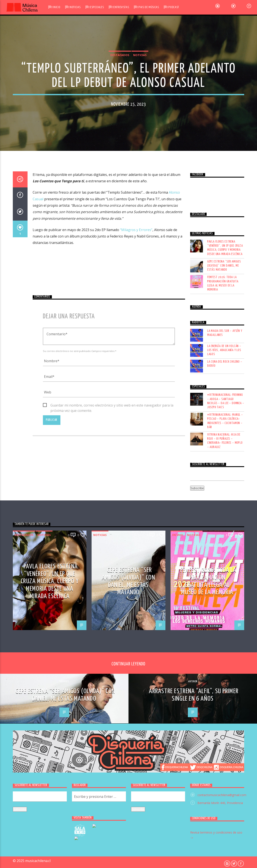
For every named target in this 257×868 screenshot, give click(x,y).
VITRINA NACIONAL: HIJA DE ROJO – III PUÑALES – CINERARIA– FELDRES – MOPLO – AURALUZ (225, 684)
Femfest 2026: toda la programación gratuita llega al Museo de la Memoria (223, 526)
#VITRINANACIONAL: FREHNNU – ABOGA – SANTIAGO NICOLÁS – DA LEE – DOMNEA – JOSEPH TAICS (226, 644)
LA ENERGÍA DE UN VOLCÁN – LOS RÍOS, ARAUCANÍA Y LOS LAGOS (224, 593)
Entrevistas (121, 7)
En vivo (178, 778)
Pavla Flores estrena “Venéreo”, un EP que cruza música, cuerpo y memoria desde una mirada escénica (225, 491)
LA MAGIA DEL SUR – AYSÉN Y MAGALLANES (225, 576)
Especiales (97, 7)
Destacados (120, 166)
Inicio (57, 7)
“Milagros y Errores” (136, 473)
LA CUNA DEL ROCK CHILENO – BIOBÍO (225, 607)
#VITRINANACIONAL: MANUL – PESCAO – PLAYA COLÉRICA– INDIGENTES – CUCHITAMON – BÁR (225, 664)
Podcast (174, 7)
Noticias (75, 7)
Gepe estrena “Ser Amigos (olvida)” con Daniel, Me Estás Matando (224, 509)
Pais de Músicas (149, 7)
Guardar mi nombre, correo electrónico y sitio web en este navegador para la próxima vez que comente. (112, 648)
